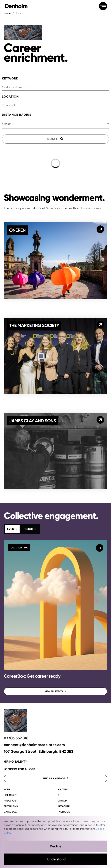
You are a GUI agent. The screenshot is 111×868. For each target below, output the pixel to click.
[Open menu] (103, 6)
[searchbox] (55, 88)
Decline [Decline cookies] (56, 846)
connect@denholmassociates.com (34, 745)
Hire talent (10, 795)
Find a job (10, 801)
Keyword (10, 78)
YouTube (63, 790)
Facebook (64, 812)
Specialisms (11, 806)
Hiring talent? (15, 762)
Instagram (64, 806)
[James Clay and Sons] (100, 420)
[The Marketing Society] (100, 325)
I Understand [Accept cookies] (55, 859)
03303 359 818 (16, 738)
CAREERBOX (10, 812)
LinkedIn (63, 801)
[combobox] (55, 106)
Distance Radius (17, 115)
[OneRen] (100, 229)
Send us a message (56, 778)
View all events (55, 691)
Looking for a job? (19, 769)
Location (10, 97)
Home (7, 13)
